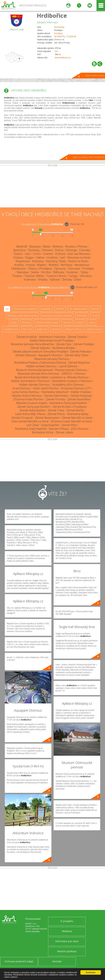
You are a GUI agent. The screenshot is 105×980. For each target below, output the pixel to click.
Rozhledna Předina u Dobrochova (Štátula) (40, 363)
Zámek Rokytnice (79, 363)
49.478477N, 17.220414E (65, 36)
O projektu (67, 921)
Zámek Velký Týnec (76, 355)
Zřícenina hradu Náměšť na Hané (71, 421)
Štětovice (59, 272)
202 (56, 51)
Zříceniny (26, 322)
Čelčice (59, 250)
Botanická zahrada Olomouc (52, 359)
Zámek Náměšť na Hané (77, 418)
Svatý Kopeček (50, 425)
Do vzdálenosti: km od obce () (38, 287)
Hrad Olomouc (22, 388)
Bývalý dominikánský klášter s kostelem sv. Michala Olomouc (52, 377)
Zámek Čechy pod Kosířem (34, 407)
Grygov (29, 257)
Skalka (35, 272)
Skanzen (96, 309)
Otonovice (74, 268)
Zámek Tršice (56, 410)
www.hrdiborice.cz (63, 58)
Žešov (78, 280)
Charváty (85, 250)
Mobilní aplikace (67, 951)
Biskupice (35, 246)
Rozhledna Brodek (63, 348)
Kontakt (57, 961)
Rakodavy (23, 272)
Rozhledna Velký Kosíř (55, 392)
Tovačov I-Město (34, 276)
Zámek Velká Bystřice (32, 410)
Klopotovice (23, 261)
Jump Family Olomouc (26, 392)
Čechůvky (34, 250)
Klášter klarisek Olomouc (35, 385)
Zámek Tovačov (77, 337)
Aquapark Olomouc (50, 355)
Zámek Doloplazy (81, 396)
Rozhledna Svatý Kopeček (31, 429)
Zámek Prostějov (84, 344)
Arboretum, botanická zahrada (57, 316)
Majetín (42, 265)
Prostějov (58, 33)
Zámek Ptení (69, 425)
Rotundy (67, 322)
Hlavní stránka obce (95, 76)
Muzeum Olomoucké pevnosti (34, 370)
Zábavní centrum (74, 329)
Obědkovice (18, 268)
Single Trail (42, 329)
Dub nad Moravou (79, 254)
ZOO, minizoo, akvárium (25, 309)
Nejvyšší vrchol (11, 329)
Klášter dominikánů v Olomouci (30, 381)
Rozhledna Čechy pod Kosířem (68, 403)
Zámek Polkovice (81, 352)
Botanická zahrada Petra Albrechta (32, 344)
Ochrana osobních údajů (19, 961)
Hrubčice (52, 257)
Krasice (30, 265)
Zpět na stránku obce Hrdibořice (89, 157)
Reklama (67, 931)
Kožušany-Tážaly (56, 261)
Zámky (14, 322)
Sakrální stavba (94, 329)
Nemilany (67, 265)
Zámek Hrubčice (27, 337)
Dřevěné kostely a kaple (47, 322)
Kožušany (38, 261)
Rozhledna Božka (78, 414)
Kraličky (19, 265)
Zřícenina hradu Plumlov (28, 399)
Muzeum (56, 329)
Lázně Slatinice (68, 366)
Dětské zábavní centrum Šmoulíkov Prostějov (40, 352)
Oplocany (60, 268)
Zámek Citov (64, 344)
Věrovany (86, 276)
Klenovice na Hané (79, 257)
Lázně (91, 322)
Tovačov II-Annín (56, 276)
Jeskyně (80, 322)
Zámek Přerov (56, 414)
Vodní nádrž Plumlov (46, 388)
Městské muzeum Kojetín (32, 403)
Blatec (47, 246)
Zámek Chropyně (22, 418)
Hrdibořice (52, 15)
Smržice (46, 272)
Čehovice (47, 250)
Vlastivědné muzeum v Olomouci (72, 381)
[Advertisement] (52, 187)
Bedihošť (22, 246)
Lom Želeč (33, 425)
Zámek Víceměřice (79, 399)
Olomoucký (59, 27)
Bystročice (20, 250)
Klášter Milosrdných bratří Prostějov (52, 340)
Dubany (18, 257)
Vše (7, 309)
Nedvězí (54, 265)
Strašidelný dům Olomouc (68, 385)
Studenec (72, 272)
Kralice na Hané (78, 261)
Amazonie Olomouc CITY (76, 388)
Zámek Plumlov (55, 399)
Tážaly (84, 272)
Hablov (40, 257)
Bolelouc (58, 246)
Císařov (18, 254)
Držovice (60, 254)
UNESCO (60, 309)
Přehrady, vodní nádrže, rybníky (22, 316)
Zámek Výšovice (40, 348)
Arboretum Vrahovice (52, 337)
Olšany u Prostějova (40, 268)
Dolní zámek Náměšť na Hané (30, 421)
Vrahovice (30, 280)
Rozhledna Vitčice (43, 432)
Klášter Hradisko (81, 392)
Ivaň (63, 257)
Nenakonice (82, 265)
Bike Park (27, 329)
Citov (28, 254)
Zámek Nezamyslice (47, 418)
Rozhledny (82, 316)
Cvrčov (37, 254)
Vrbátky (43, 280)
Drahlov (48, 254)
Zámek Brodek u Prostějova (69, 407)
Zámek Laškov (64, 432)
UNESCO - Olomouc (74, 374)
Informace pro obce (67, 941)
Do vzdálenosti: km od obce (42, 224)
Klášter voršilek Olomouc (42, 366)
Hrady (95, 316)
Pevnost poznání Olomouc (71, 370)
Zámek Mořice (75, 410)
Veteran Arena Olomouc (27, 396)
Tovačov (17, 276)
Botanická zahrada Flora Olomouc (38, 374)
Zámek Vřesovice (26, 355)
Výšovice (55, 280)
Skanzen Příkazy (59, 429)
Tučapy (73, 276)
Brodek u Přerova (76, 246)
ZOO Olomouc (80, 429)
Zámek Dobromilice (56, 396)
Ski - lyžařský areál (78, 309)
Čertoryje (71, 250)
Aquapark (46, 309)
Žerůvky (67, 280)
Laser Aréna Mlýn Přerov (30, 414)
